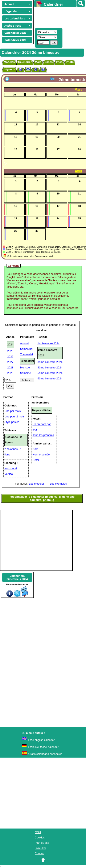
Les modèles (37, 484)
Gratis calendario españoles (45, 754)
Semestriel (27, 349)
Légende (9, 69)
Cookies (40, 837)
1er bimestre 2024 (48, 343)
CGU (38, 832)
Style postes (12, 422)
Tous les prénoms (43, 435)
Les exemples (58, 484)
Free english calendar (42, 740)
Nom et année (41, 454)
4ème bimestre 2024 (50, 367)
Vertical (9, 474)
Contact (40, 853)
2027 (10, 362)
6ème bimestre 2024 (50, 378)
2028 (10, 367)
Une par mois (13, 411)
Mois (38, 62)
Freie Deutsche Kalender (44, 747)
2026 (10, 357)
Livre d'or (40, 848)
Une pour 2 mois (14, 416)
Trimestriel (26, 354)
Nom (35, 449)
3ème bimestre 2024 (50, 362)
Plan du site (42, 843)
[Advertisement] (58, 17)
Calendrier (25, 62)
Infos (59, 62)
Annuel (24, 343)
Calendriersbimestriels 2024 (17, 577)
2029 (10, 373)
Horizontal (11, 468)
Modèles (9, 62)
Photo (70, 62)
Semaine (26, 373)
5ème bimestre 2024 (50, 373)
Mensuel (25, 367)
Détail (36, 460)
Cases (49, 62)
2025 (10, 351)
